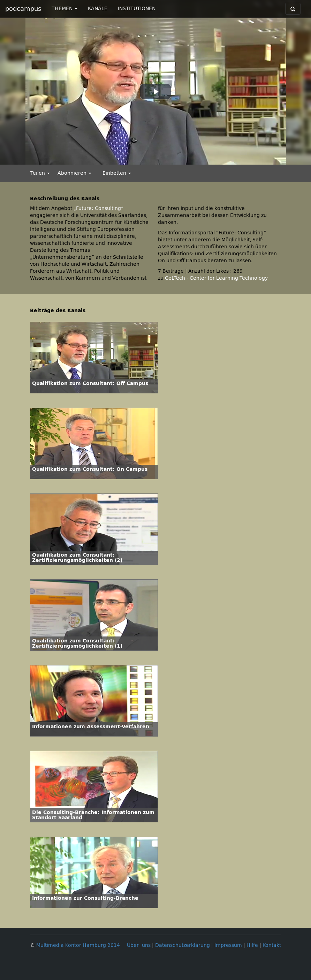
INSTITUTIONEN (137, 9)
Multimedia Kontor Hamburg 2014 (78, 945)
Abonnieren (74, 173)
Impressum (228, 945)
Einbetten (117, 173)
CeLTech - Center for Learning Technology (216, 278)
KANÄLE (98, 9)
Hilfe (252, 945)
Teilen (40, 173)
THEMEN (65, 9)
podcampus (23, 9)
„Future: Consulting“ (98, 208)
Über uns (139, 945)
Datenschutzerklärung (183, 945)
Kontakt (272, 945)
